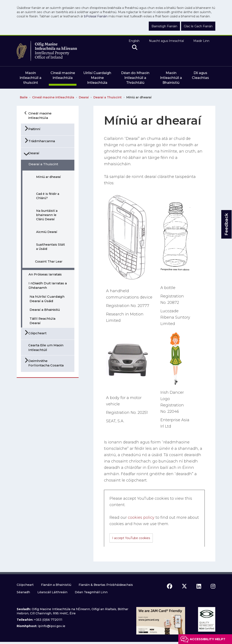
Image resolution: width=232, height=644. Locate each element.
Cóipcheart (25, 585)
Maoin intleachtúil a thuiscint (31, 78)
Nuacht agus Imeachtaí (166, 41)
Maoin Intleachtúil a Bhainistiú (171, 78)
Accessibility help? (207, 639)
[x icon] (184, 586)
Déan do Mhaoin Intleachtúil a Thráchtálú (135, 78)
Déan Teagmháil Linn (91, 592)
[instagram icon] (213, 586)
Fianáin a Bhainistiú (56, 585)
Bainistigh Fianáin (164, 26)
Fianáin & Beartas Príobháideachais (106, 585)
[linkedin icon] (199, 586)
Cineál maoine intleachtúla (53, 97)
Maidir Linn (201, 41)
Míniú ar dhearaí (139, 97)
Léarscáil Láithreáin (52, 592)
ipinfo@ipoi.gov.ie (52, 626)
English (134, 41)
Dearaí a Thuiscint (108, 97)
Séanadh (23, 592)
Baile (24, 97)
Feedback (226, 224)
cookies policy (141, 517)
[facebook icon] (170, 586)
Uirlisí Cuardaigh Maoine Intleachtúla (97, 78)
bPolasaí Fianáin (96, 16)
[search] (135, 48)
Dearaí (84, 97)
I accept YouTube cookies (131, 538)
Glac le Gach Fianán (198, 26)
